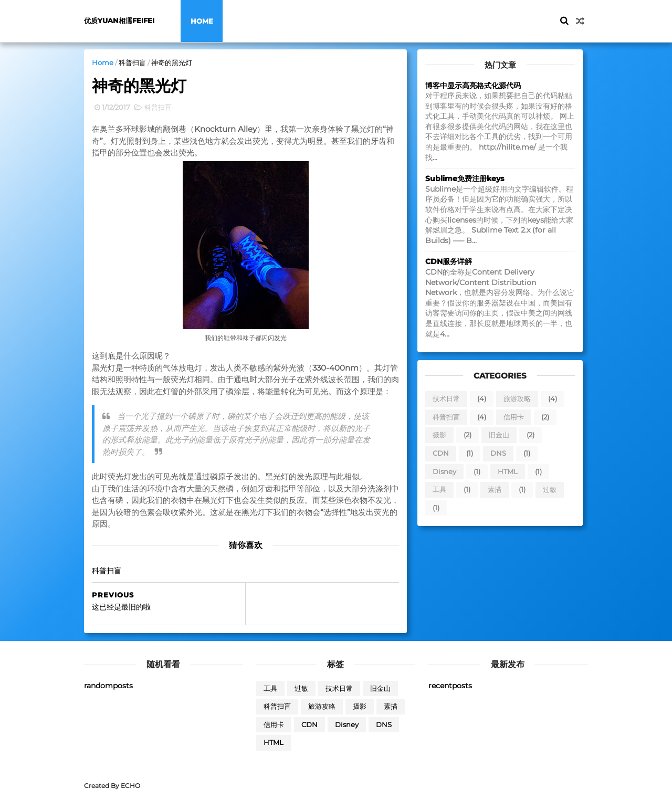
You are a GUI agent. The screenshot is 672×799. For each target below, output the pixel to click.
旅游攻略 (517, 398)
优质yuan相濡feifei (119, 21)
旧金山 (499, 435)
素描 (495, 489)
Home (202, 21)
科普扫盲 (132, 62)
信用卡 (514, 417)
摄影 (439, 435)
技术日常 (446, 398)
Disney (444, 471)
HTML (508, 471)
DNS (498, 453)
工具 (439, 489)
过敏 (550, 489)
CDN (441, 453)
